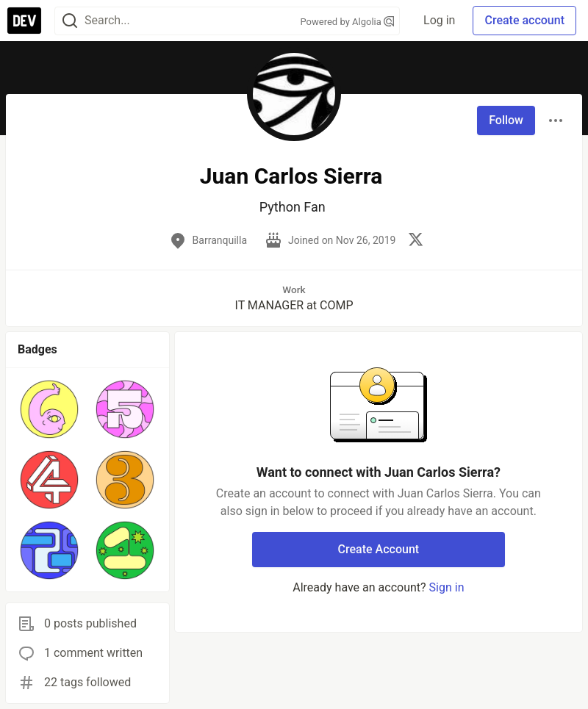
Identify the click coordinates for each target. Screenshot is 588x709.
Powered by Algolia (348, 22)
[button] (50, 409)
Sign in (447, 587)
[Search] (70, 21)
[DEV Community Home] (24, 21)
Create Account (379, 549)
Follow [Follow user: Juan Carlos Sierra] (506, 120)
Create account (524, 20)
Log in (439, 20)
